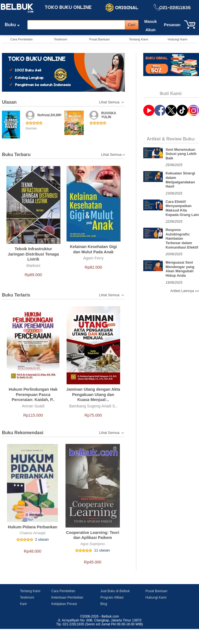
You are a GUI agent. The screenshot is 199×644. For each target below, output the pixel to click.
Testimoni (60, 39)
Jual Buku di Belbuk (115, 591)
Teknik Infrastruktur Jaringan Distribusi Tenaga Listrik (33, 254)
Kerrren (31, 128)
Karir (23, 604)
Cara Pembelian (21, 39)
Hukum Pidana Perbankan (33, 527)
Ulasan (9, 102)
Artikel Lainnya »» (185, 291)
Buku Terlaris (16, 295)
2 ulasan (42, 539)
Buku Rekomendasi (23, 433)
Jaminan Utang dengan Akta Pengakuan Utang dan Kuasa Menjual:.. (93, 394)
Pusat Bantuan (99, 39)
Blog (104, 604)
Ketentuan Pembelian (67, 597)
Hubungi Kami (178, 39)
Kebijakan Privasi (64, 604)
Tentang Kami (139, 39)
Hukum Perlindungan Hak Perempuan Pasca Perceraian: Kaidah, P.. (33, 394)
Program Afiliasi (112, 597)
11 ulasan (102, 550)
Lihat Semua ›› (112, 102)
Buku (14, 25)
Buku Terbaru (16, 155)
